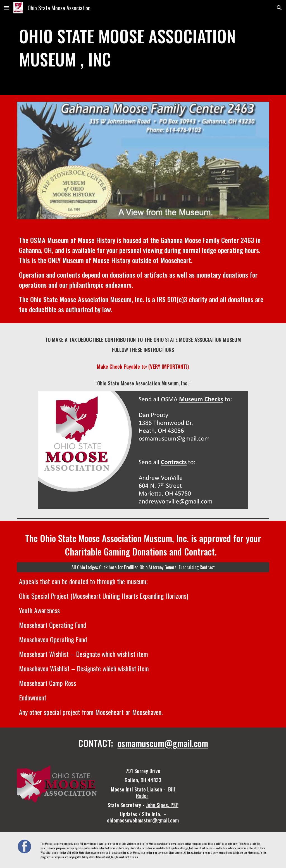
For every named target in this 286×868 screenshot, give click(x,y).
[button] (7, 8)
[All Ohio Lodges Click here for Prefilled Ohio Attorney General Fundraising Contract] (143, 567)
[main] (143, 47)
